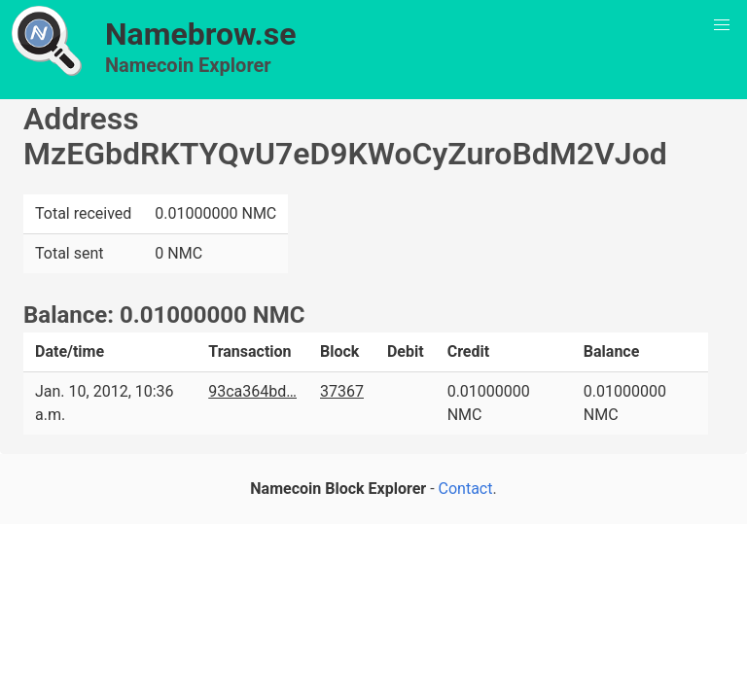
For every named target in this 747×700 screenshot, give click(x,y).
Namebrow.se (201, 34)
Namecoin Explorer (188, 65)
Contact (466, 489)
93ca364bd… (252, 391)
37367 (342, 391)
